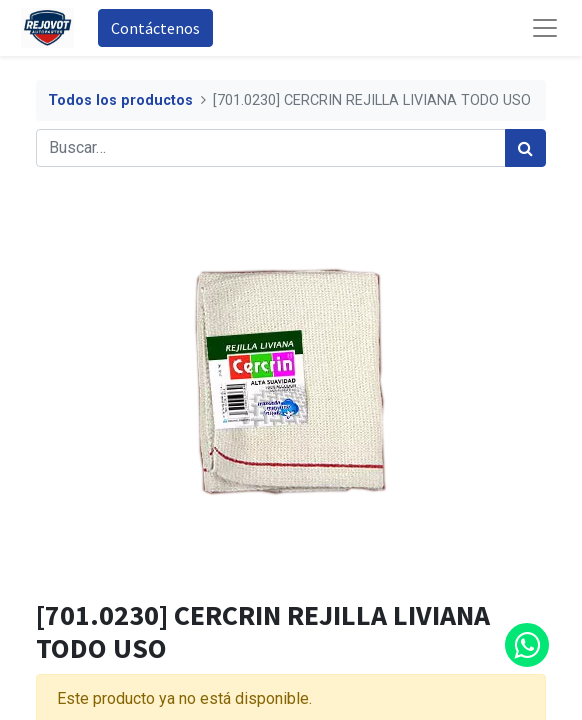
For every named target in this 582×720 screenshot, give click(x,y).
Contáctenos (155, 28)
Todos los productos (120, 100)
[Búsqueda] (525, 148)
